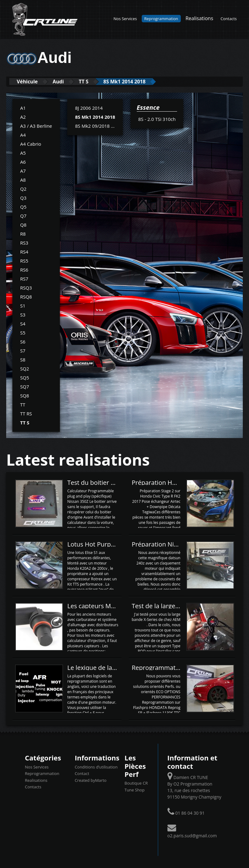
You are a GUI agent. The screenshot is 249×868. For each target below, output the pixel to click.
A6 (23, 162)
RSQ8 (26, 296)
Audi (66, 81)
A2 (23, 117)
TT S (95, 81)
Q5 (23, 206)
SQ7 (24, 386)
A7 (23, 170)
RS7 (24, 278)
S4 (23, 323)
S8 (23, 359)
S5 (23, 332)
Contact (82, 773)
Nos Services (125, 19)
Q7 (23, 215)
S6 (23, 341)
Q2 (23, 188)
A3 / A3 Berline (36, 126)
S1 (23, 305)
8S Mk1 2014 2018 (142, 81)
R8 (23, 233)
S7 (23, 350)
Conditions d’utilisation (96, 767)
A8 (23, 179)
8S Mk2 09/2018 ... (95, 126)
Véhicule (30, 81)
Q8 (23, 224)
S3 (23, 314)
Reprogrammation (161, 19)
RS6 (24, 269)
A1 (23, 108)
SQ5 (24, 377)
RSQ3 (26, 287)
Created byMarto (91, 780)
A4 (23, 135)
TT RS (26, 413)
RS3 (24, 242)
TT (23, 404)
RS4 (24, 251)
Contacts (229, 19)
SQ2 (24, 368)
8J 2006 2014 (89, 108)
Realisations (199, 18)
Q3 (23, 197)
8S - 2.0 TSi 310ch (157, 119)
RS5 (24, 260)
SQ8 (24, 395)
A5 (23, 153)
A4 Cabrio (31, 144)
